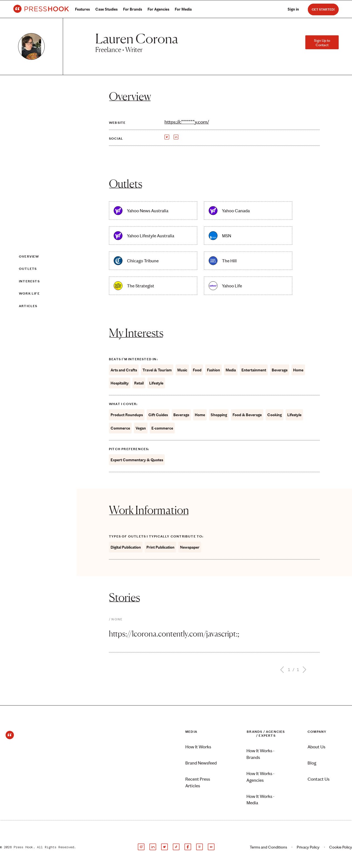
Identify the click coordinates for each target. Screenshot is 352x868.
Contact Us (319, 779)
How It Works (198, 747)
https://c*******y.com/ (187, 122)
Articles (28, 306)
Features (82, 9)
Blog (312, 763)
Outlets (28, 269)
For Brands (133, 9)
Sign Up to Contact (322, 43)
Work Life (29, 294)
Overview (29, 257)
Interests (29, 281)
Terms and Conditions (268, 847)
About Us (316, 747)
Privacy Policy (308, 847)
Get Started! (323, 9)
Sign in (293, 9)
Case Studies (106, 9)
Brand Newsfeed (201, 763)
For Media (183, 9)
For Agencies (158, 9)
